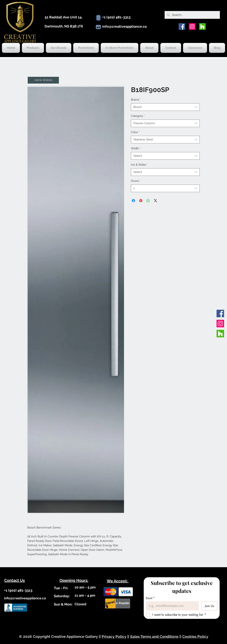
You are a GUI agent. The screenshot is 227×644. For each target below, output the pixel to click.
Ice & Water (140, 165)
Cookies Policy (195, 636)
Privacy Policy (114, 636)
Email (150, 598)
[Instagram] (192, 27)
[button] (43, 80)
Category (138, 116)
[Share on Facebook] (133, 201)
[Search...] (192, 15)
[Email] (171, 606)
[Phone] (98, 18)
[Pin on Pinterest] (141, 201)
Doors (136, 181)
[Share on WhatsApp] (148, 201)
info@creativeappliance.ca (124, 26)
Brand (136, 100)
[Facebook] (182, 27)
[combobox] (165, 107)
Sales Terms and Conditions (154, 636)
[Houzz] (202, 27)
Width (136, 148)
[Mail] (98, 27)
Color (135, 132)
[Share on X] (156, 201)
